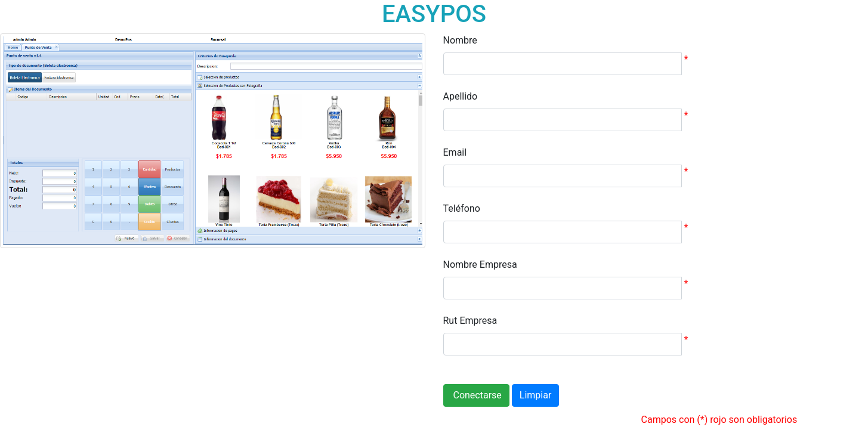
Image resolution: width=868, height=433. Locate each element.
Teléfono (462, 208)
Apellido (461, 96)
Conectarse (476, 395)
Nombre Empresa (480, 265)
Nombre (460, 40)
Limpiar (536, 395)
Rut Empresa (470, 321)
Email (455, 152)
